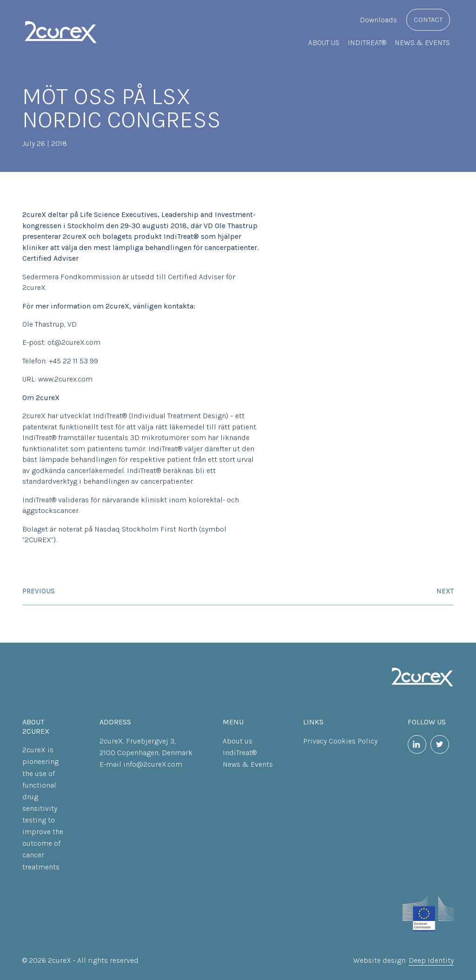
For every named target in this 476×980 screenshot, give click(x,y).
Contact (428, 20)
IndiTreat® (367, 43)
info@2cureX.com (153, 764)
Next (445, 591)
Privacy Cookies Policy (340, 741)
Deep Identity (431, 960)
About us (324, 43)
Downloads (378, 20)
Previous (39, 591)
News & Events (422, 43)
